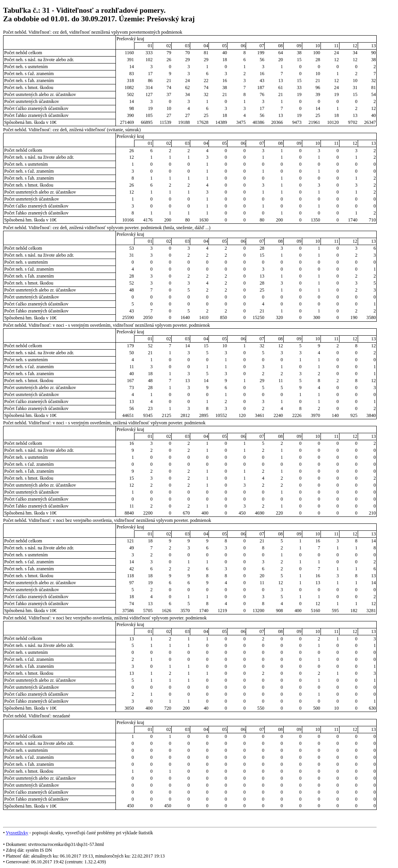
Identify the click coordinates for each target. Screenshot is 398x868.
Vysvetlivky (17, 833)
